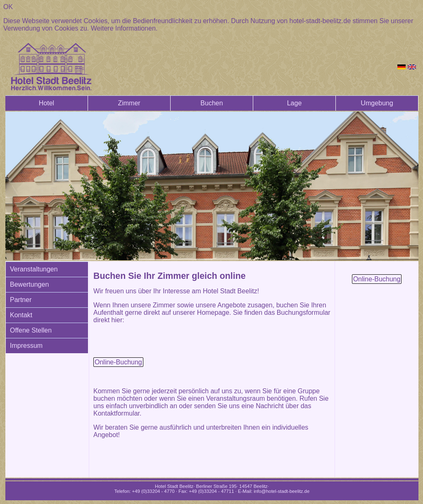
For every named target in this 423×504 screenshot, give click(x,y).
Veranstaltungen (34, 269)
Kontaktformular (116, 413)
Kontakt (21, 315)
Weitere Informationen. (124, 28)
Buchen (211, 103)
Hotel (46, 103)
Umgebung (377, 103)
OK (8, 7)
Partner (21, 300)
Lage (295, 103)
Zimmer (129, 103)
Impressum (26, 346)
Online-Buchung (118, 362)
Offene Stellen (31, 330)
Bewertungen (29, 284)
